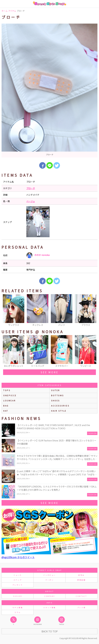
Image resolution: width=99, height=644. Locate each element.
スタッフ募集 (49, 607)
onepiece (10, 395)
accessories (60, 406)
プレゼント (18, 585)
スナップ (18, 580)
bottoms (57, 395)
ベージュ (31, 201)
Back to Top (50, 631)
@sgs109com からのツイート (18, 557)
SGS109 (18, 596)
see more (49, 372)
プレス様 (81, 607)
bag (6, 406)
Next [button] (94, 310)
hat (6, 411)
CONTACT (81, 596)
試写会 (81, 575)
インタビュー (49, 575)
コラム (18, 612)
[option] (49, 91)
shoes (55, 401)
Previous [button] (5, 310)
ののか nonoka (38, 255)
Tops (7, 390)
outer (56, 390)
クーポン (49, 580)
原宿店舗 (81, 580)
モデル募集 (18, 607)
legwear (9, 401)
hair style (59, 411)
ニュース (18, 575)
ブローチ (31, 188)
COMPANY (50, 596)
